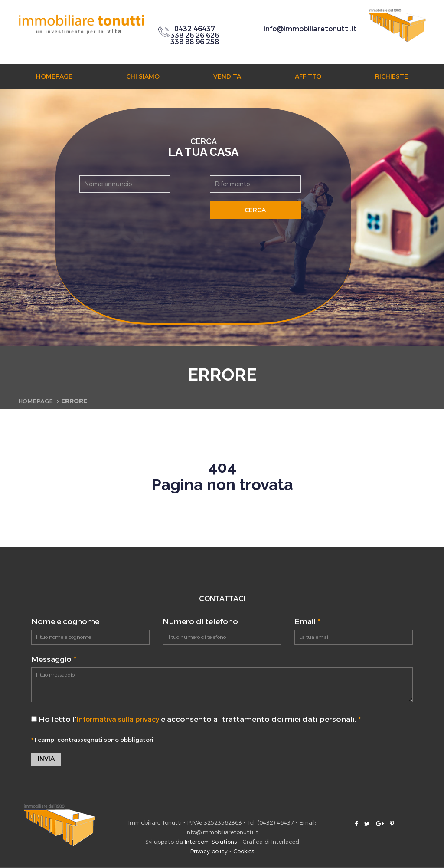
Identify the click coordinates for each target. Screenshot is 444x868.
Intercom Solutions (211, 843)
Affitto (308, 77)
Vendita (227, 77)
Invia (46, 760)
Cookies (244, 852)
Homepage (54, 77)
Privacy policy (209, 852)
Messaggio (54, 659)
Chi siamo (143, 77)
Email (307, 622)
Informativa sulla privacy (123, 719)
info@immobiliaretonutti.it (310, 29)
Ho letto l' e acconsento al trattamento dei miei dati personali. (201, 719)
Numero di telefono (200, 622)
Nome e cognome (65, 622)
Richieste (392, 77)
